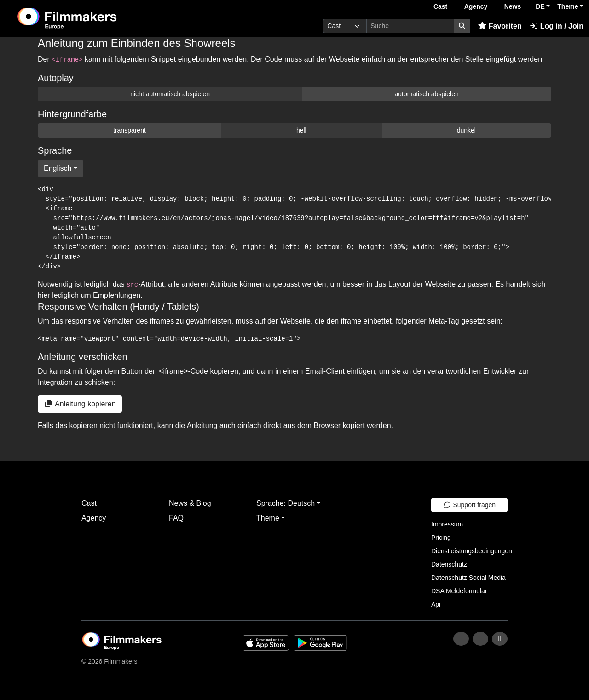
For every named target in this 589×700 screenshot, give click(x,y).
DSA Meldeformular (459, 591)
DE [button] (540, 6)
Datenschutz (449, 564)
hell (301, 130)
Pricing (441, 538)
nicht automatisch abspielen (170, 94)
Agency (476, 6)
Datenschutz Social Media (468, 578)
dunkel (466, 130)
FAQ (176, 518)
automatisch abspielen (426, 94)
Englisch (58, 168)
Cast (440, 6)
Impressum (447, 524)
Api (436, 604)
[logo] (90, 18)
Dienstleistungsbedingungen (472, 551)
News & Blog (190, 503)
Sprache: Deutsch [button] (286, 503)
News (513, 6)
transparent (130, 130)
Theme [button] (568, 6)
